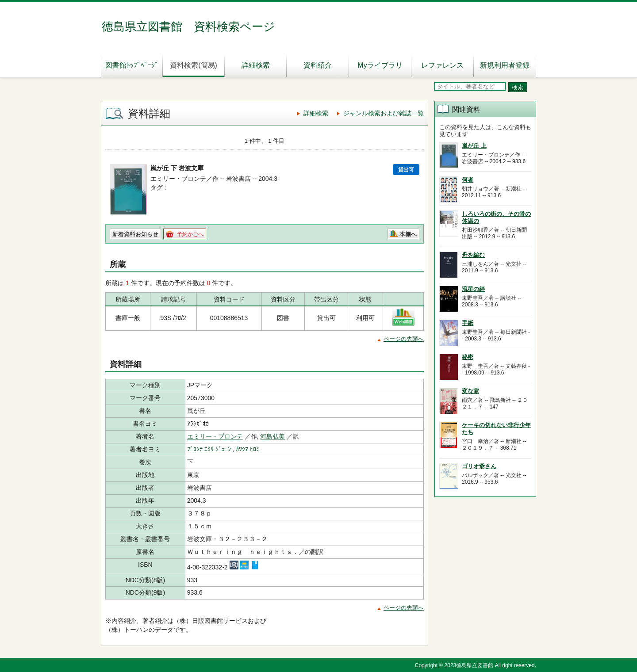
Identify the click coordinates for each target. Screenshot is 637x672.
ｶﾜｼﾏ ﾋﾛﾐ (248, 449)
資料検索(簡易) (194, 65)
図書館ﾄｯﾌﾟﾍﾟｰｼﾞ (132, 65)
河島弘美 (272, 436)
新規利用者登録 (505, 65)
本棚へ (408, 234)
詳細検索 (256, 65)
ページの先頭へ (404, 339)
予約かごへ (190, 234)
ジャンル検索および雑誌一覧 (384, 113)
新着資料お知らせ (135, 234)
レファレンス (442, 65)
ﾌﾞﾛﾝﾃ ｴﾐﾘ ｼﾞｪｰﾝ (209, 449)
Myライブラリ (380, 65)
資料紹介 (318, 65)
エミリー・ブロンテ (215, 436)
